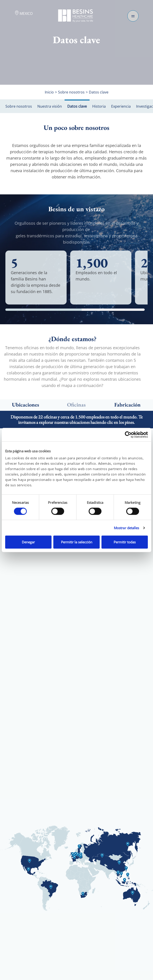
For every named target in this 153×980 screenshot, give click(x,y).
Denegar (28, 542)
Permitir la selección (77, 542)
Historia (99, 106)
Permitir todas (125, 542)
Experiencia (121, 106)
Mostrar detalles (127, 528)
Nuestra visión (50, 106)
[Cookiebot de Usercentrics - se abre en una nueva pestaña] (128, 435)
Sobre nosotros (19, 106)
